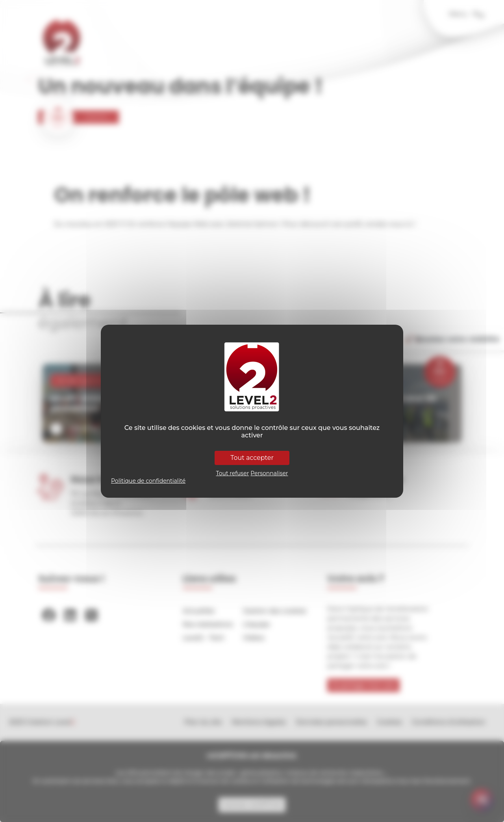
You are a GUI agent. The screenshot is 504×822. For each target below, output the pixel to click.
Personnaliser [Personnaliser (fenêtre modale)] (269, 473)
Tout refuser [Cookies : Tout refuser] (233, 473)
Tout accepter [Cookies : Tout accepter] (252, 458)
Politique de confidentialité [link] (148, 481)
